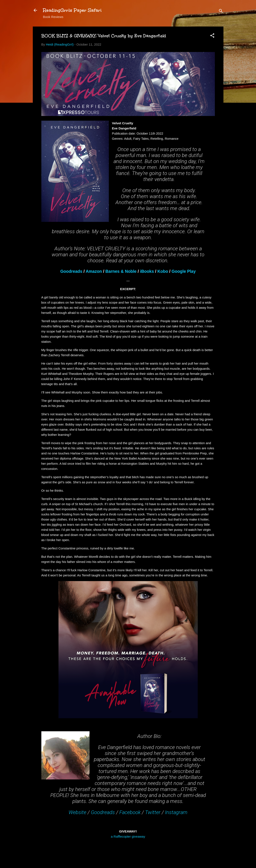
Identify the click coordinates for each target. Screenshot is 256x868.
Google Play (184, 271)
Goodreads (71, 271)
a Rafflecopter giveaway (128, 836)
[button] (212, 36)
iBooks (147, 271)
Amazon (94, 271)
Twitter (153, 812)
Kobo (163, 271)
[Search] (221, 12)
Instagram (176, 812)
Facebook (130, 812)
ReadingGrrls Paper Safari (72, 10)
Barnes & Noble (121, 271)
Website (77, 812)
